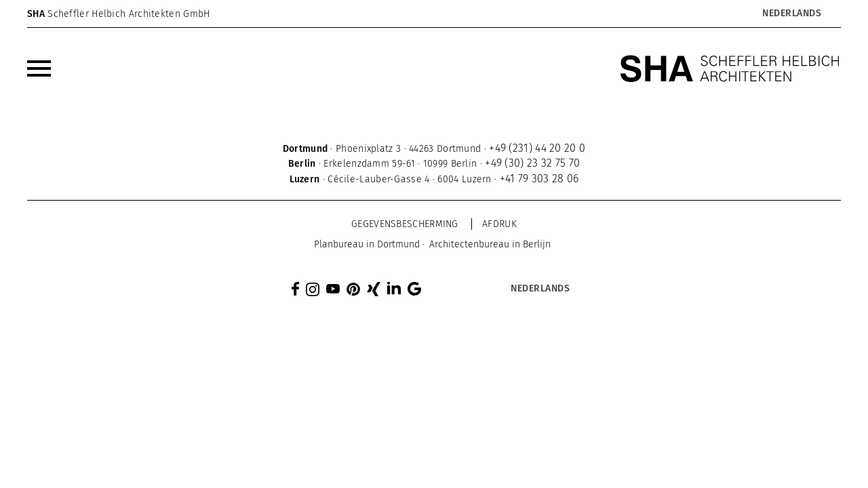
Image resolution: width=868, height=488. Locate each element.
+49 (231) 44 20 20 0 (537, 148)
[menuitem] (39, 68)
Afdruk (499, 224)
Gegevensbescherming (405, 224)
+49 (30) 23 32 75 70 (532, 163)
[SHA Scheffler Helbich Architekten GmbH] (730, 68)
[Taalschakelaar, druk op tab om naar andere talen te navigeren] (791, 14)
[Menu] (39, 68)
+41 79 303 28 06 (539, 179)
